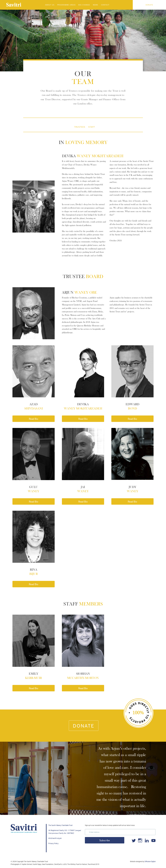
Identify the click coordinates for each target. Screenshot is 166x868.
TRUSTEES (80, 127)
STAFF (92, 127)
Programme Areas (66, 5)
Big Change (84, 5)
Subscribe (105, 840)
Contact (105, 5)
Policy (56, 843)
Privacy (51, 843)
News (96, 5)
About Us (50, 5)
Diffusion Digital (150, 861)
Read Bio (34, 419)
